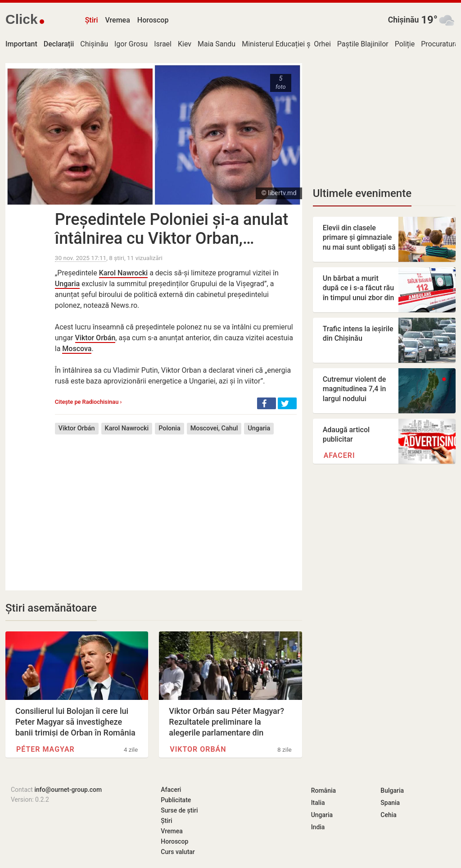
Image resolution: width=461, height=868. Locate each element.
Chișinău (404, 20)
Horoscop (153, 20)
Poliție (405, 44)
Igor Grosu (131, 44)
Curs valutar (178, 852)
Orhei (322, 44)
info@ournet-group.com (68, 790)
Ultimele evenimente (362, 193)
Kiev (185, 44)
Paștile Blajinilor (363, 44)
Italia (318, 803)
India (318, 827)
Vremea (117, 20)
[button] (267, 403)
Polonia (169, 428)
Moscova (77, 349)
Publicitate (176, 800)
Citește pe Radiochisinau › (88, 402)
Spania (390, 803)
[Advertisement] (176, 506)
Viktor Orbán (95, 338)
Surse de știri (179, 810)
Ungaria (67, 284)
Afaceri (339, 455)
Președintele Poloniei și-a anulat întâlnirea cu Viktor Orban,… (172, 229)
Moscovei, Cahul (214, 428)
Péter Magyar (45, 749)
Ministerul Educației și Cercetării (293, 44)
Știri (92, 20)
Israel (163, 44)
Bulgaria (392, 790)
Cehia (389, 815)
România (323, 790)
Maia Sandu (217, 44)
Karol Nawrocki (123, 273)
